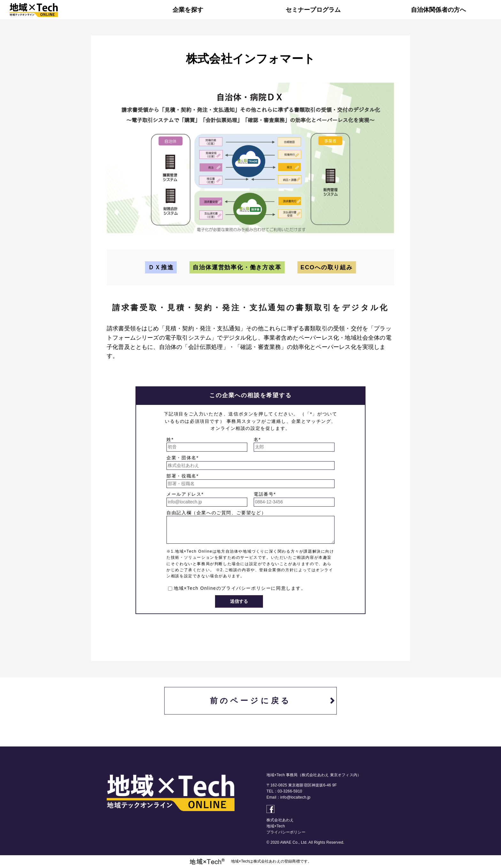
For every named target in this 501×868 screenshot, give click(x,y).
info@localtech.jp (295, 797)
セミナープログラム (313, 10)
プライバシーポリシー (246, 588)
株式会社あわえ (280, 820)
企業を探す (188, 10)
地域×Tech (276, 826)
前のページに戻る (251, 701)
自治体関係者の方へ (439, 10)
